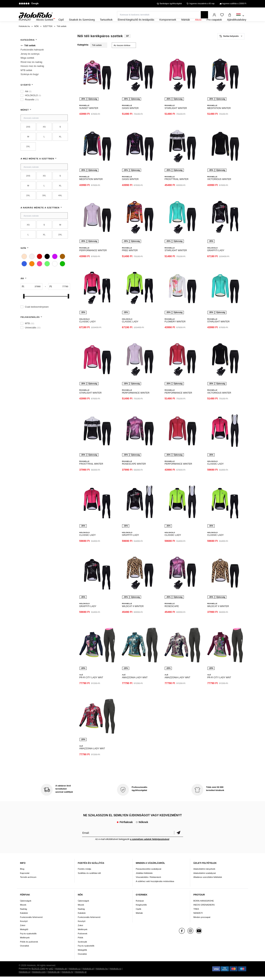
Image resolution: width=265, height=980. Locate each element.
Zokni (23, 929)
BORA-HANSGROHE (204, 904)
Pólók (81, 941)
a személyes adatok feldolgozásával (150, 843)
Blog (22, 872)
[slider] (24, 306)
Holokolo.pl (88, 972)
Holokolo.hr (67, 975)
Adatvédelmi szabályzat (205, 876)
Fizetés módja (85, 872)
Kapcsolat (25, 876)
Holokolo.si (24, 975)
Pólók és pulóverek (29, 945)
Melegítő (24, 933)
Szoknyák (83, 945)
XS (44, 137)
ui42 (51, 972)
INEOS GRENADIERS (204, 908)
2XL (28, 156)
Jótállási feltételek (144, 876)
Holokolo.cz (75, 972)
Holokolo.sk (61, 972)
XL (60, 147)
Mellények (25, 941)
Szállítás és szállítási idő (89, 876)
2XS (28, 137)
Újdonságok (26, 904)
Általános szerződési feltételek (208, 880)
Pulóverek (83, 937)
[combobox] (240, 16)
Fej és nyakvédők (28, 937)
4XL (60, 205)
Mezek (23, 908)
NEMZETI (198, 916)
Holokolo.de (54, 975)
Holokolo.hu (102, 972)
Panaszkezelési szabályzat (149, 872)
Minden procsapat (202, 921)
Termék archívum (28, 880)
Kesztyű (24, 925)
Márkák (139, 916)
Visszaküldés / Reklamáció (148, 880)
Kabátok (24, 916)
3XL (44, 205)
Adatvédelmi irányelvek (204, 872)
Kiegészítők (141, 908)
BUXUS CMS (38, 972)
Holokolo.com (39, 975)
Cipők (139, 912)
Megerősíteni (179, 836)
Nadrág (23, 912)
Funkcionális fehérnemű (31, 921)
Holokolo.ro (115, 972)
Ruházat (140, 904)
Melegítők (83, 953)
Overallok (24, 949)
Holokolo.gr (81, 975)
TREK (196, 912)
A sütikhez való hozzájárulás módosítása (155, 885)
